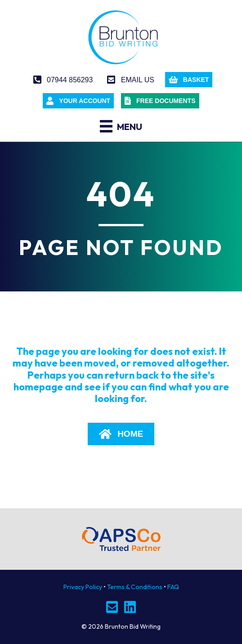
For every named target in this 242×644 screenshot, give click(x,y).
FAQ (173, 587)
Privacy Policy (83, 587)
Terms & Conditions (135, 587)
